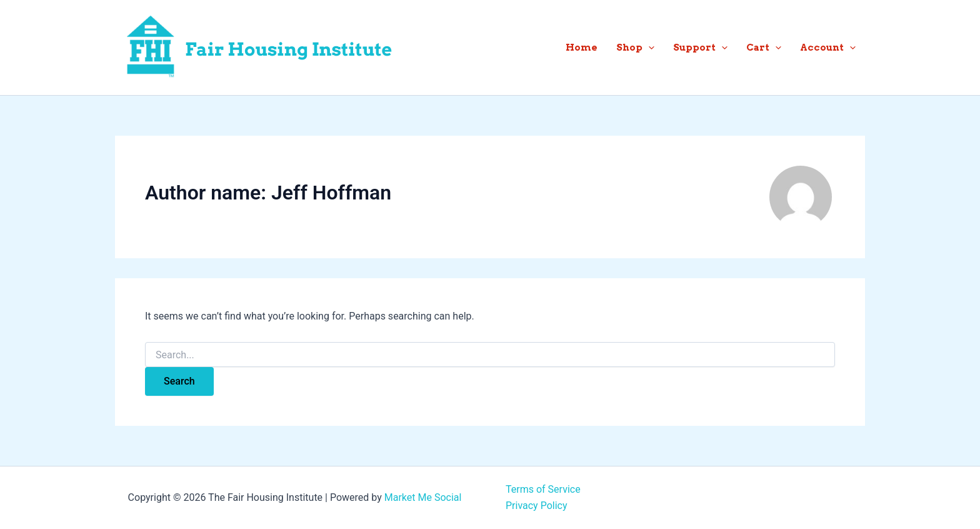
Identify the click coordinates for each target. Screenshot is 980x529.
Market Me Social (423, 497)
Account (828, 48)
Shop (635, 48)
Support (700, 48)
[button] (648, 48)
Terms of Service (543, 489)
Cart (764, 48)
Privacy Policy (537, 506)
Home (582, 48)
